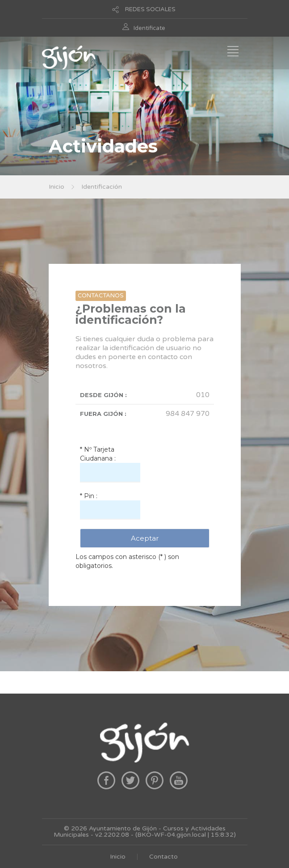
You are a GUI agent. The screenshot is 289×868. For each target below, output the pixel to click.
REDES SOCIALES (150, 9)
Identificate (149, 28)
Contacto (163, 857)
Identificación (102, 187)
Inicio (57, 187)
